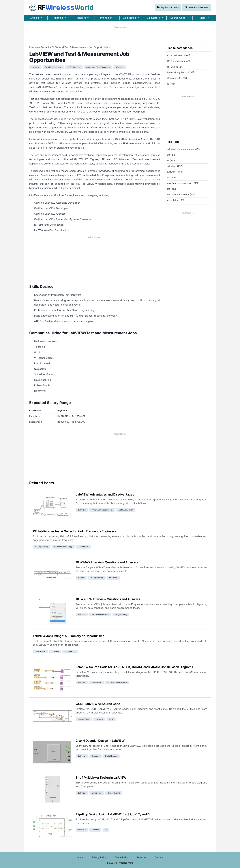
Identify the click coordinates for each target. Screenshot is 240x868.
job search (40, 651)
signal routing (114, 793)
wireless (120, 67)
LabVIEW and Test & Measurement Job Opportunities (79, 47)
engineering (70, 651)
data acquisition (126, 510)
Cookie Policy (121, 857)
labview (35, 67)
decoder (95, 756)
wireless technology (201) (181, 194)
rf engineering (74, 67)
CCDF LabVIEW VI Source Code (98, 704)
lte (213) (172, 189)
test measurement (53, 67)
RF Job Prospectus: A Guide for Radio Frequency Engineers (74, 531)
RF (61, 7)
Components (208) (177, 78)
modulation (97, 682)
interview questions (100, 615)
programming (121, 615)
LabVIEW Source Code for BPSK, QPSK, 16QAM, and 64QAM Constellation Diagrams (134, 667)
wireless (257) (175, 166)
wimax (81, 578)
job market (83, 547)
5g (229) (172, 178)
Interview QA (37, 47)
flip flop (95, 830)
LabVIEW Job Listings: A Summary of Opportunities (69, 636)
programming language (102, 510)
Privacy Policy (99, 857)
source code (84, 719)
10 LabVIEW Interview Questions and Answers (108, 599)
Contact (159, 857)
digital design (111, 756)
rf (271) (171, 161)
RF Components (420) (179, 61)
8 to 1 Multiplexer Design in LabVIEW (101, 778)
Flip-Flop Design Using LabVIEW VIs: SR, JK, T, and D (113, 814)
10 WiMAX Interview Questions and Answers (107, 562)
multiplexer (97, 793)
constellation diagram (117, 682)
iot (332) (172, 155)
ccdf (111, 719)
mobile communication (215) (183, 183)
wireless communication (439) (184, 149)
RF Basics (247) (176, 67)
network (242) (175, 172)
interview (113, 578)
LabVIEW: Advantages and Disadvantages (105, 494)
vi (106, 830)
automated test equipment (98, 67)
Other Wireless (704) (179, 55)
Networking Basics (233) (181, 72)
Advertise (142, 857)
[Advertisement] (120, 35)
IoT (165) (172, 84)
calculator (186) (176, 200)
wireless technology (63, 547)
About (80, 857)
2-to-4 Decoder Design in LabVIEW (100, 741)
